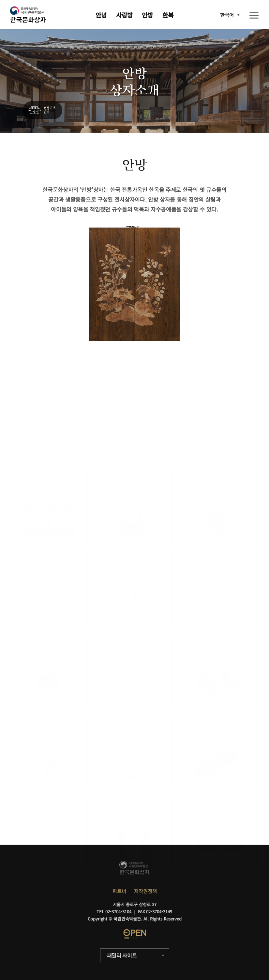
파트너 (119, 891)
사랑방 (124, 15)
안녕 (101, 15)
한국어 (227, 15)
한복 (168, 15)
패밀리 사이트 (122, 955)
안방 (147, 15)
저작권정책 (145, 891)
